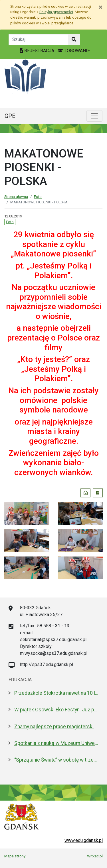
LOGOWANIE (74, 51)
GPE (10, 116)
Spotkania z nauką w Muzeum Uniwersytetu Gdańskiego (56, 743)
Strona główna (16, 197)
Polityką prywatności (56, 12)
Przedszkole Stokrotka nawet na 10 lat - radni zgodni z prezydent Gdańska (56, 693)
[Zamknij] (101, 7)
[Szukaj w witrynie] (74, 40)
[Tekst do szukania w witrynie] (38, 40)
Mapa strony (15, 856)
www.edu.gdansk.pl (84, 840)
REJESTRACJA (38, 51)
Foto (38, 197)
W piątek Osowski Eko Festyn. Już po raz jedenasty (56, 710)
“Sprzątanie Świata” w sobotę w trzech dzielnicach (56, 760)
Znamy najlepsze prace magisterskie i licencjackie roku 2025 (56, 727)
